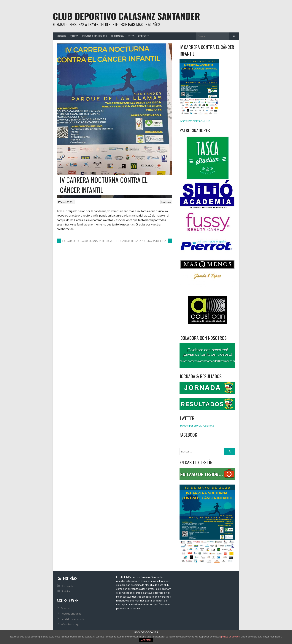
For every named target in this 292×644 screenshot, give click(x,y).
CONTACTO (144, 36)
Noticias (166, 202)
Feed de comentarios (73, 619)
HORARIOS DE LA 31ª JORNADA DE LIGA (144, 241)
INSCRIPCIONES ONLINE (195, 121)
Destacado (67, 586)
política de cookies (230, 637)
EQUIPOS (74, 36)
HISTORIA (61, 36)
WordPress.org (70, 624)
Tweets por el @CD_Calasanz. (197, 426)
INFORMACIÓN (117, 36)
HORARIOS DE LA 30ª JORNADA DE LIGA (84, 241)
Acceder (66, 608)
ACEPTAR (146, 640)
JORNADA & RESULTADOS (94, 36)
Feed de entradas (71, 614)
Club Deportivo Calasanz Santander (126, 16)
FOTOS (131, 36)
